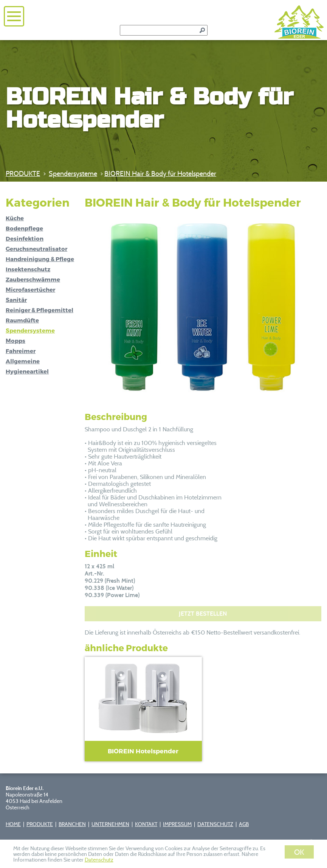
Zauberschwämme (33, 279)
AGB (244, 824)
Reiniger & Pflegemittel (40, 310)
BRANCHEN (72, 824)
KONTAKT (146, 824)
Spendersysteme (73, 173)
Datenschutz (99, 859)
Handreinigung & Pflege (40, 259)
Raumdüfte (22, 320)
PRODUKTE (23, 173)
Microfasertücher (30, 289)
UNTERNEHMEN (110, 824)
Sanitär (16, 300)
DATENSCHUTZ (215, 824)
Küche (15, 218)
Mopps (15, 341)
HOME (13, 824)
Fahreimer (21, 351)
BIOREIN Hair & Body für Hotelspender (160, 173)
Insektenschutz (28, 269)
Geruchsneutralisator (36, 249)
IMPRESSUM (177, 824)
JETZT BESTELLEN (203, 614)
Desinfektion (25, 238)
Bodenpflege (24, 228)
